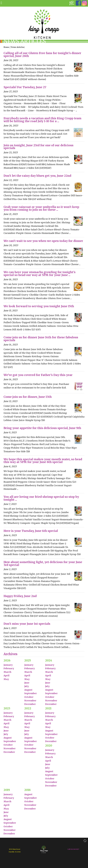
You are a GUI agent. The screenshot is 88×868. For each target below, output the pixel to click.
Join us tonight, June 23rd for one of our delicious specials (38, 147)
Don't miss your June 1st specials (27, 624)
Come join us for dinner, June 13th (28, 397)
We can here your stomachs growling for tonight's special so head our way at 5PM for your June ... (40, 274)
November (30, 701)
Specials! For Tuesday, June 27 (25, 87)
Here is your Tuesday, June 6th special (31, 531)
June (27, 683)
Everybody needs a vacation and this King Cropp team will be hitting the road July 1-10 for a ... (42, 120)
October (29, 697)
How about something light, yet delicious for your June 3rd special (43, 564)
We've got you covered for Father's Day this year (38, 375)
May (6, 679)
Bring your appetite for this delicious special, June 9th (42, 428)
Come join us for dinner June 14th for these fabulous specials (41, 339)
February (9, 668)
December (30, 704)
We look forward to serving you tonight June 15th (39, 306)
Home (6, 47)
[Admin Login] (83, 841)
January (8, 665)
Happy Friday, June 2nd (20, 596)
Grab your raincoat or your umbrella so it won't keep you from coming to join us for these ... (41, 208)
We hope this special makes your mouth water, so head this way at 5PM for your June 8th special (43, 461)
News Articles (18, 47)
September (31, 693)
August (28, 690)
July (27, 686)
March (7, 672)
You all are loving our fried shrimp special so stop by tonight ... (41, 498)
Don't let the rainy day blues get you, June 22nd (37, 176)
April (7, 676)
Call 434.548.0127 (73, 849)
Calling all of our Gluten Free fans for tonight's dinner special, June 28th (42, 55)
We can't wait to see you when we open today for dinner (43, 241)
